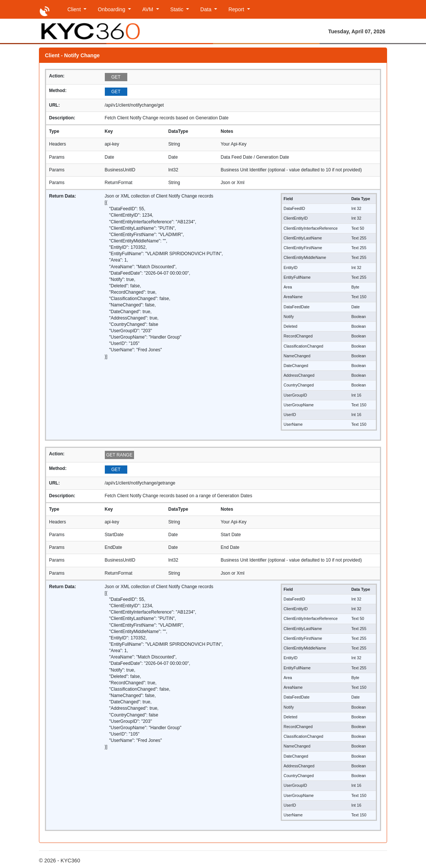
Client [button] (75, 9)
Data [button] (206, 9)
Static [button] (178, 9)
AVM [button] (148, 9)
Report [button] (237, 9)
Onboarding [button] (112, 9)
